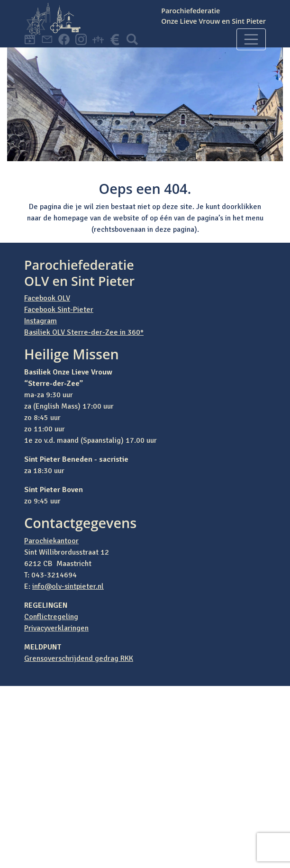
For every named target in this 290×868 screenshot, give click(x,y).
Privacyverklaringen (56, 628)
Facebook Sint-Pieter (59, 310)
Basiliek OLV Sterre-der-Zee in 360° (84, 332)
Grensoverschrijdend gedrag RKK (79, 658)
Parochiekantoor (51, 541)
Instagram (41, 321)
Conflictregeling (51, 617)
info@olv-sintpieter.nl (68, 586)
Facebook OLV (47, 298)
